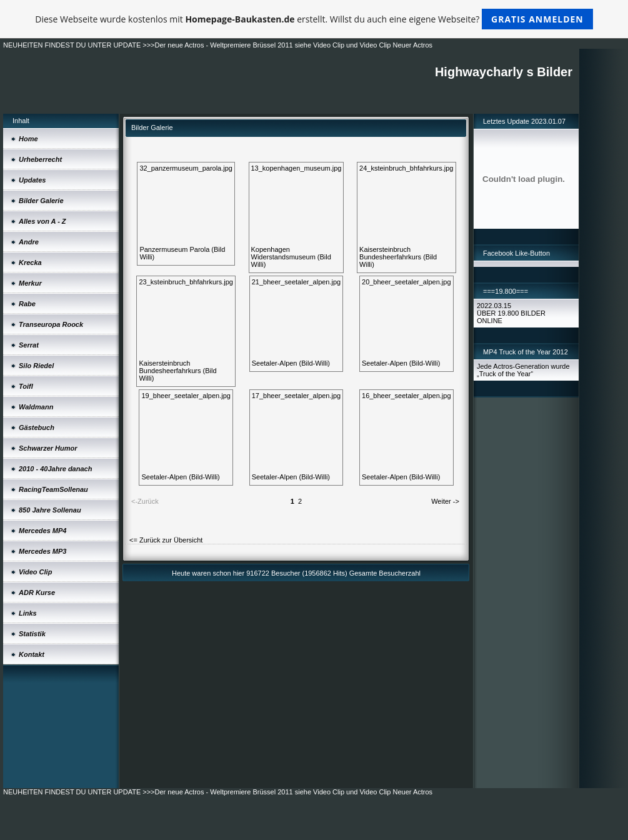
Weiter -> (445, 501)
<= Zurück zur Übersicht (166, 540)
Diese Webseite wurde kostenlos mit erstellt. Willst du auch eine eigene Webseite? (314, 19)
